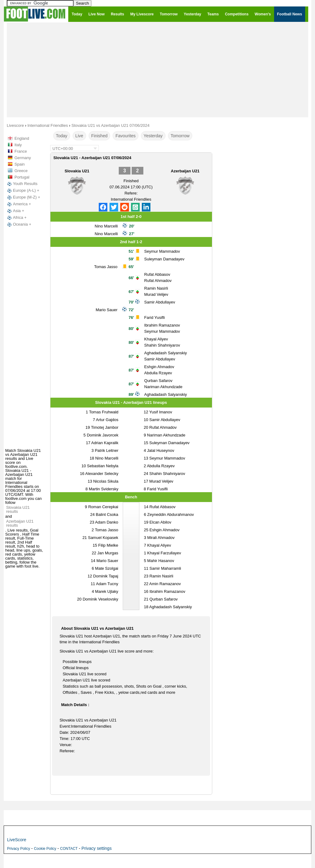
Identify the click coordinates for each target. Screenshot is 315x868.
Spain (20, 164)
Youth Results (22, 184)
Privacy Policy (19, 849)
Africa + (16, 218)
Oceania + (19, 224)
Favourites (125, 136)
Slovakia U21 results (18, 509)
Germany (23, 158)
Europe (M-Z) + (23, 197)
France (21, 151)
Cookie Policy (45, 849)
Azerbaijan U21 (185, 171)
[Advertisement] (157, 70)
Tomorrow (180, 136)
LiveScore (17, 840)
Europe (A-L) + (23, 191)
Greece (21, 171)
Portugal (22, 177)
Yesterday (153, 136)
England (22, 138)
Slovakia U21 (77, 171)
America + (19, 204)
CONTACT (69, 849)
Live (79, 136)
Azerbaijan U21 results (20, 523)
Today (62, 136)
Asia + (15, 211)
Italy (18, 145)
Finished (100, 136)
